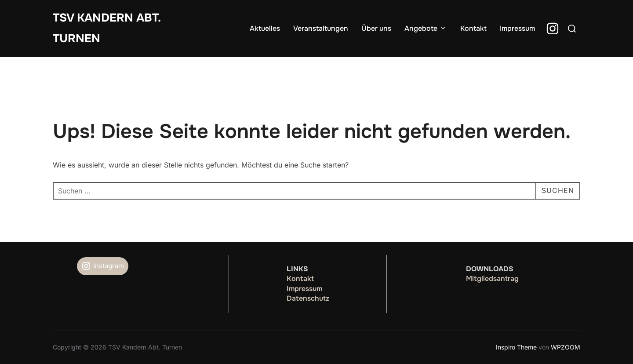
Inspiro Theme (516, 347)
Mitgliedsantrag (492, 278)
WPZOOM (566, 347)
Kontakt (473, 28)
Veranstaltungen (321, 28)
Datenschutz (308, 298)
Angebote (426, 28)
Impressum (517, 28)
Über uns (376, 28)
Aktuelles (265, 28)
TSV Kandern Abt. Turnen (107, 28)
